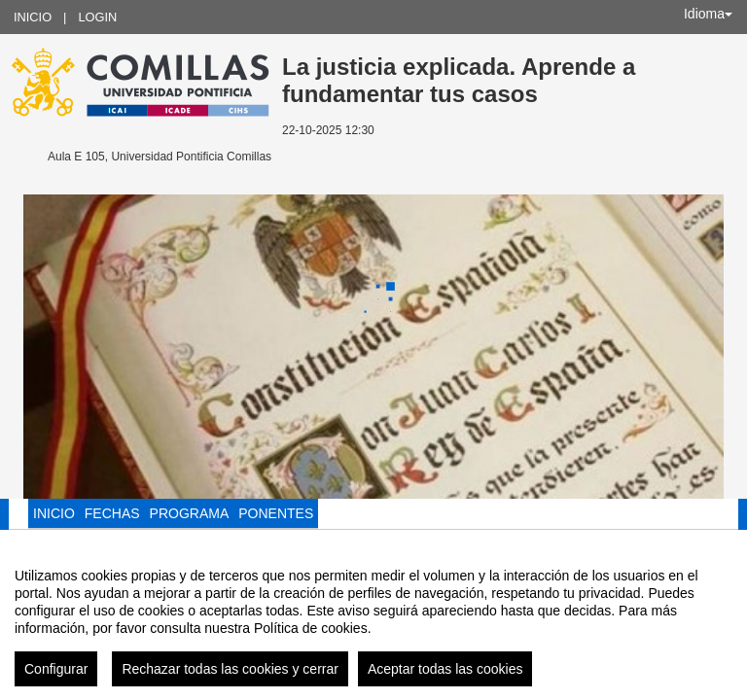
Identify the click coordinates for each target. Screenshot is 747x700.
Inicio (33, 17)
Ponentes (276, 513)
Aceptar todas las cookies (445, 681)
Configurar (56, 681)
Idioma (708, 14)
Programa (190, 513)
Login (97, 17)
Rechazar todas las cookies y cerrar (230, 681)
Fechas (112, 513)
